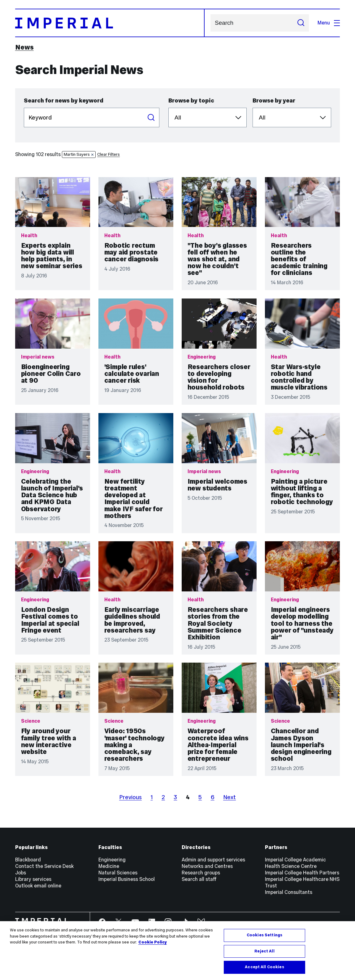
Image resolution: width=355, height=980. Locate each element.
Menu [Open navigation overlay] (329, 23)
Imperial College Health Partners (302, 873)
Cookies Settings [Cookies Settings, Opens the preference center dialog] (264, 935)
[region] (177, 951)
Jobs (21, 873)
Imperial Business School (127, 879)
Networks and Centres (207, 866)
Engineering (112, 860)
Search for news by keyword (64, 100)
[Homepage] (110, 23)
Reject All (264, 951)
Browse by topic (191, 100)
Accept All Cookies (264, 967)
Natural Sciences (118, 873)
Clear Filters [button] (108, 154)
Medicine (109, 866)
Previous (130, 797)
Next (229, 797)
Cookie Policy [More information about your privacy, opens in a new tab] (153, 942)
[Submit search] (301, 23)
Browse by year (274, 100)
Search (210, 23)
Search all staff (199, 879)
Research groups (201, 873)
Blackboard (28, 860)
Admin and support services (213, 860)
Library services (33, 879)
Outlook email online (38, 886)
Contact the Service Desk (44, 866)
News (24, 47)
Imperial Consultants (289, 892)
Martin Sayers (79, 154)
